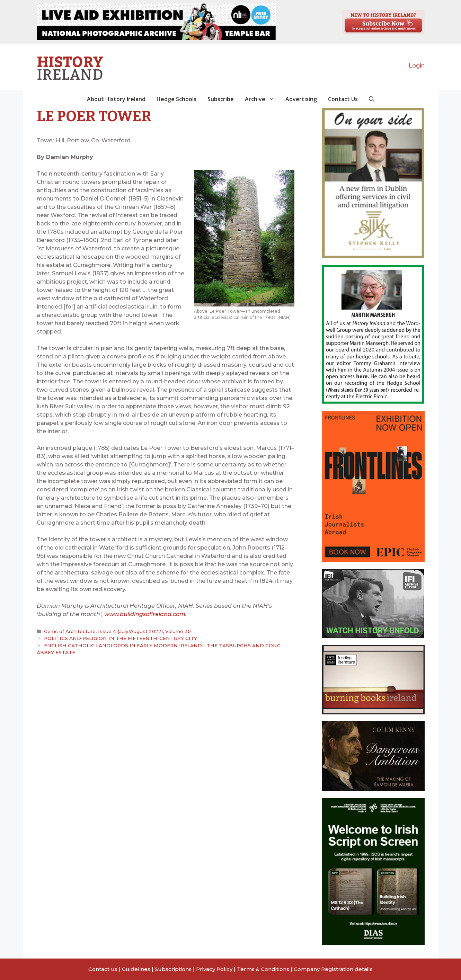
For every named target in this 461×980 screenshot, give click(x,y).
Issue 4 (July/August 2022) (129, 631)
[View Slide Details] (156, 22)
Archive (262, 99)
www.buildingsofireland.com (145, 614)
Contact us (103, 969)
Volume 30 (176, 631)
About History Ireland (116, 99)
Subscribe (221, 99)
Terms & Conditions (263, 969)
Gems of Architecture (70, 631)
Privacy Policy (214, 969)
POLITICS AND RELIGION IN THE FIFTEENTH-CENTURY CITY (119, 638)
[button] (372, 99)
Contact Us (343, 99)
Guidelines (136, 969)
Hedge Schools (176, 99)
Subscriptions (173, 969)
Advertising (301, 99)
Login (417, 66)
